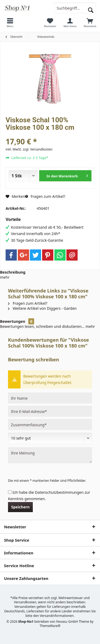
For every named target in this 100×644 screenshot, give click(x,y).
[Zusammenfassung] (50, 425)
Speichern (20, 507)
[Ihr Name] (50, 398)
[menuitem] (10, 23)
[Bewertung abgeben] (50, 438)
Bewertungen (13, 321)
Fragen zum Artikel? (45, 196)
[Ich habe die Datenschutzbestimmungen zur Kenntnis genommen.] (10, 492)
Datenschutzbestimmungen (59, 492)
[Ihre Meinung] (50, 455)
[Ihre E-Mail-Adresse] (50, 411)
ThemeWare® (50, 626)
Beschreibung (13, 272)
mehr (5, 277)
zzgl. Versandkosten (38, 149)
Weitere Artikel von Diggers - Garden (42, 308)
